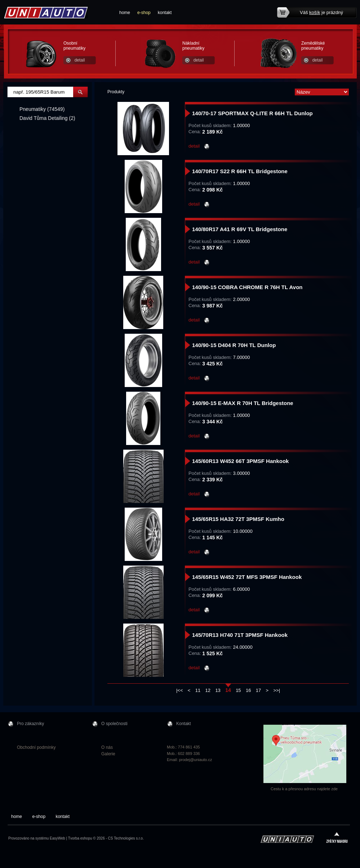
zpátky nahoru (337, 838)
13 (218, 690)
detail (80, 60)
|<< (180, 690)
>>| (277, 690)
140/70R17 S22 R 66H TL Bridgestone (240, 171)
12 (208, 690)
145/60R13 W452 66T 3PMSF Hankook (240, 461)
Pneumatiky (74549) (42, 109)
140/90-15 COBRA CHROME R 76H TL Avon (247, 287)
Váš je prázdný (321, 12)
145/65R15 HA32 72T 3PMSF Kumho (238, 519)
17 (258, 690)
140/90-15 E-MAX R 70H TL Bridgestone (243, 403)
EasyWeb (57, 838)
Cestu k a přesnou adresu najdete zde (304, 789)
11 (198, 690)
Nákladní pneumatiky (193, 46)
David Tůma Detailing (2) (47, 118)
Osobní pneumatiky (74, 46)
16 (248, 690)
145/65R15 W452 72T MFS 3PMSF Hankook (247, 577)
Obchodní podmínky (36, 747)
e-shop (144, 13)
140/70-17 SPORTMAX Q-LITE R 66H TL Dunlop (252, 113)
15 (238, 690)
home (125, 13)
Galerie (108, 754)
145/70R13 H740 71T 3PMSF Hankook (240, 635)
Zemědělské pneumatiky (313, 46)
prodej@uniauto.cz (196, 760)
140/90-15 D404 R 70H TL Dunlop (234, 345)
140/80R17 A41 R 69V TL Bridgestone (240, 229)
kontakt (165, 13)
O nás (107, 747)
